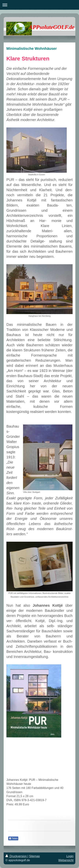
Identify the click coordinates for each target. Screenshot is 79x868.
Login (70, 856)
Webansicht (66, 860)
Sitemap (34, 856)
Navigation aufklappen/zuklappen (39, 5)
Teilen (13, 839)
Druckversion (16, 856)
